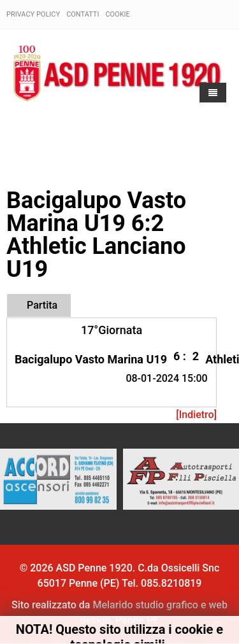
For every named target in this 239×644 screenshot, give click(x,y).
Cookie (117, 14)
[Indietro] (196, 415)
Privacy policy (33, 14)
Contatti (83, 14)
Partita (42, 305)
